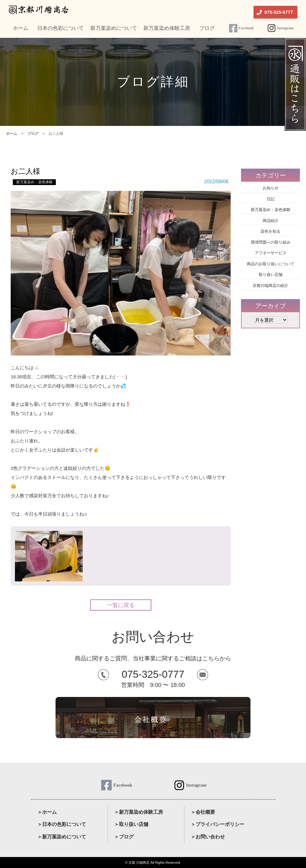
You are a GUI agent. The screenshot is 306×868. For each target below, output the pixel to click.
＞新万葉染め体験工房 (139, 812)
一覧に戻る (121, 605)
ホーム (12, 134)
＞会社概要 (203, 812)
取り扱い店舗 (271, 275)
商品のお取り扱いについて (271, 264)
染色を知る (270, 231)
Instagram (285, 28)
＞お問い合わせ (208, 837)
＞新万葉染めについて (62, 837)
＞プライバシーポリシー (218, 824)
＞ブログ (124, 837)
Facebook (246, 28)
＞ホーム (47, 812)
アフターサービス (271, 253)
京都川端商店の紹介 (270, 286)
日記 (271, 199)
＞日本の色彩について (62, 824)
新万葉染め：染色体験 (34, 182)
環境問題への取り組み (271, 242)
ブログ (33, 134)
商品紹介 (271, 221)
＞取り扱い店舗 (131, 824)
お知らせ (271, 188)
